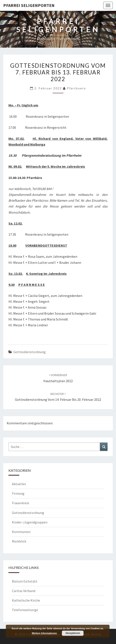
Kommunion (21, 532)
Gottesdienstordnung (30, 352)
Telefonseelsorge (25, 610)
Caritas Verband (24, 591)
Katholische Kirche (26, 600)
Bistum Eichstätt (25, 581)
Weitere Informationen (44, 633)
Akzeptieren (73, 633)
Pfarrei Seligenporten (29, 5)
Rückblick (19, 541)
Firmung (18, 493)
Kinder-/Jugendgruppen (30, 522)
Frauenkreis (21, 503)
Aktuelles (19, 484)
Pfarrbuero (76, 88)
